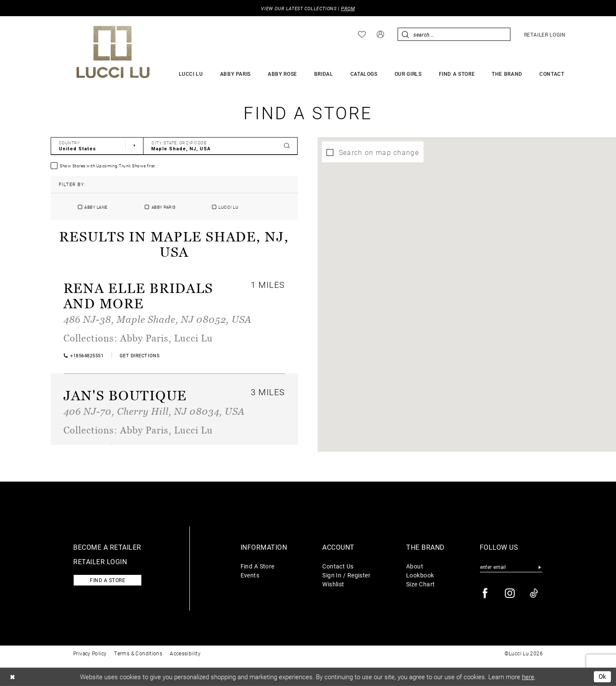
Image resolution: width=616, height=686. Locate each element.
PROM (348, 8)
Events (250, 575)
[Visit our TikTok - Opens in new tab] (534, 593)
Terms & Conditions (138, 653)
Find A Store (258, 566)
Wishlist (333, 584)
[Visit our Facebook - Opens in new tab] (486, 593)
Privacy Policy (90, 653)
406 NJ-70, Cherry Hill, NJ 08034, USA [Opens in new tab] (154, 411)
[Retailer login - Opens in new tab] (545, 34)
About (415, 566)
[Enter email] (511, 567)
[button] (380, 34)
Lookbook (420, 575)
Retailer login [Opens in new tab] (100, 561)
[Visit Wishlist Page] (362, 34)
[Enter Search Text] (454, 34)
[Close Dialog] (12, 677)
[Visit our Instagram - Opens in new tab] (510, 593)
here (528, 677)
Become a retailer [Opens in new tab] (107, 547)
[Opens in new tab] (140, 355)
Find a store (107, 580)
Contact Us (338, 566)
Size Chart (420, 584)
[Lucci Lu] (113, 52)
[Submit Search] (405, 34)
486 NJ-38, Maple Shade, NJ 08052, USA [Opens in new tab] (158, 319)
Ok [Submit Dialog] (603, 677)
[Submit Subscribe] (540, 567)
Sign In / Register (346, 575)
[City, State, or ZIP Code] (221, 146)
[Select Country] (97, 146)
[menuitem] (362, 34)
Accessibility (185, 653)
